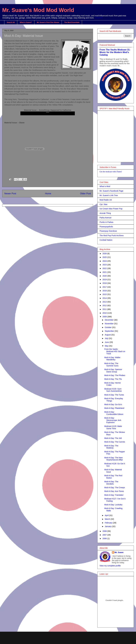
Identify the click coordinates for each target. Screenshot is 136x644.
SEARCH (99, 18)
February (109, 523)
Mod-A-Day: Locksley (113, 505)
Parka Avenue (105, 218)
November (109, 324)
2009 (105, 317)
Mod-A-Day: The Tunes (114, 395)
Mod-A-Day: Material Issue (24, 36)
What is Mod (105, 186)
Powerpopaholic (106, 227)
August (108, 335)
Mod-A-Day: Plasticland (114, 408)
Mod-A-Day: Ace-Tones (114, 491)
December (109, 320)
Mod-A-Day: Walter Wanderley (112, 359)
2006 (105, 539)
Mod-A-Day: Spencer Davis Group (113, 371)
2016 (105, 291)
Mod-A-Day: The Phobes (115, 375)
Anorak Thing (105, 213)
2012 (105, 305)
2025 (105, 257)
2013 (105, 302)
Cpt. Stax (103, 204)
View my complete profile (110, 566)
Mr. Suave (119, 552)
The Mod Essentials (72, 22)
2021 (105, 272)
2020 (105, 276)
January (108, 526)
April (107, 515)
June (107, 342)
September (110, 331)
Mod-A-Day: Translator (114, 495)
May (107, 346)
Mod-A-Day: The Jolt (113, 438)
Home (48, 194)
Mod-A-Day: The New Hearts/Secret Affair (114, 459)
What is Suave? (26, 22)
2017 (105, 287)
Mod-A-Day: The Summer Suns (111, 365)
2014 (105, 298)
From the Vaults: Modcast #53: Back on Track (115, 351)
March (108, 519)
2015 (105, 294)
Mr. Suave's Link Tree (109, 195)
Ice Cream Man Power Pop (111, 209)
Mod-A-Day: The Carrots (115, 442)
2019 (105, 280)
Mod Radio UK (106, 200)
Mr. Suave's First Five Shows (48, 22)
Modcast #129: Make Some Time (113, 427)
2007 (105, 535)
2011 (105, 309)
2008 (105, 531)
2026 (105, 254)
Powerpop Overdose (108, 231)
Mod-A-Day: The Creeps (115, 488)
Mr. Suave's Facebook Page (111, 191)
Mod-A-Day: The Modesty (111, 447)
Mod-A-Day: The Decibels (111, 483)
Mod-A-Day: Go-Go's (113, 404)
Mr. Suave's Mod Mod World (38, 10)
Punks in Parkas (106, 222)
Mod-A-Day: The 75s (113, 379)
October (108, 327)
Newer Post (10, 194)
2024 (105, 261)
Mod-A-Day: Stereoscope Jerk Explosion (113, 420)
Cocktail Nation (106, 240)
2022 (105, 268)
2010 (105, 313)
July (107, 338)
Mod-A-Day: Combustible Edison (114, 413)
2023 (105, 265)
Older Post (85, 194)
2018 (105, 283)
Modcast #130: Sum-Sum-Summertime (113, 390)
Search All (11, 22)
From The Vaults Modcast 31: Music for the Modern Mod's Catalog (115, 52)
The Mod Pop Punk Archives (112, 235)
